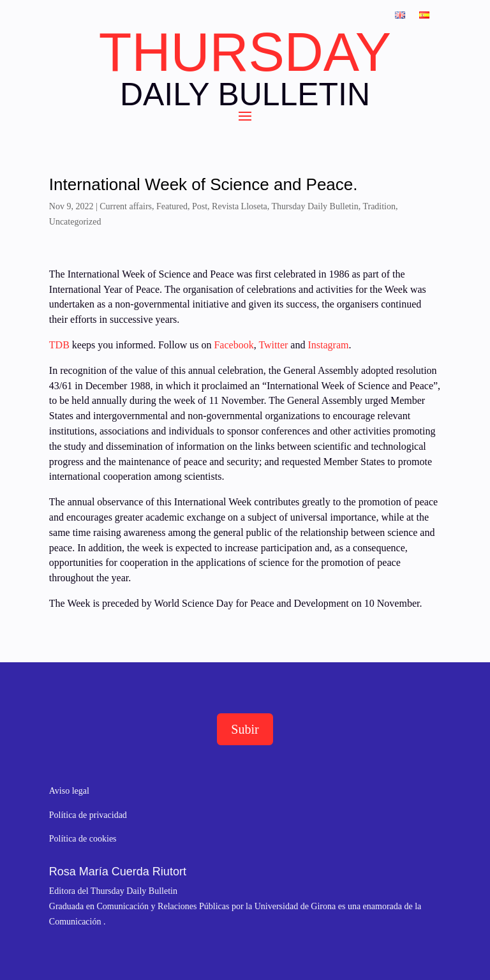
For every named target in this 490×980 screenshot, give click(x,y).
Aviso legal (69, 791)
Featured (172, 206)
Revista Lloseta (240, 206)
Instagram (328, 345)
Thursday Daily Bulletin (315, 206)
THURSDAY (245, 52)
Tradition (379, 206)
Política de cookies (83, 839)
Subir (245, 729)
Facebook (232, 345)
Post (200, 206)
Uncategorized (75, 222)
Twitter (274, 345)
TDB (59, 345)
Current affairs (126, 206)
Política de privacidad (88, 815)
